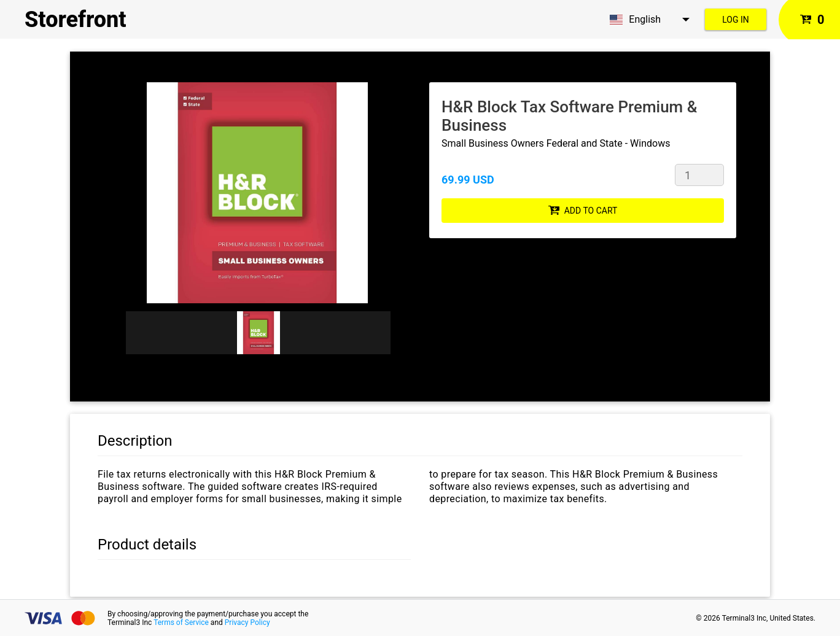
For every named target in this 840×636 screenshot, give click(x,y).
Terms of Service (181, 622)
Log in (736, 20)
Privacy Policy (247, 622)
